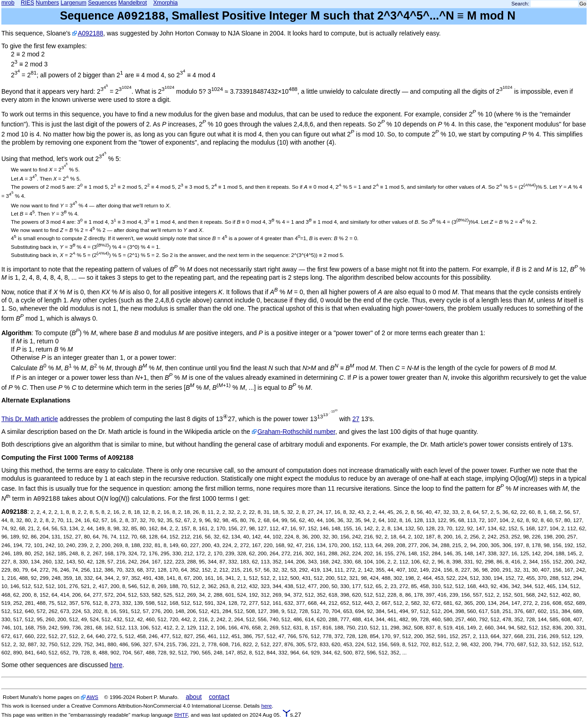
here (116, 665)
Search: (520, 4)
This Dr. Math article (30, 419)
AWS (92, 697)
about (194, 697)
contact (219, 697)
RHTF (181, 715)
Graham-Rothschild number (296, 432)
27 (356, 419)
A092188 (90, 33)
